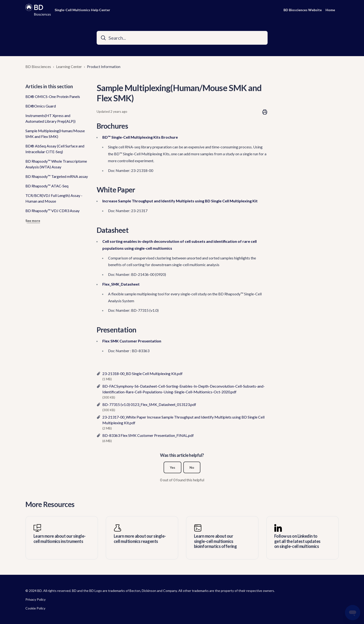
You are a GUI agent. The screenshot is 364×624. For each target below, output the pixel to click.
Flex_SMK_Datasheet (121, 284)
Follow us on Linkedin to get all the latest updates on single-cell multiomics (297, 541)
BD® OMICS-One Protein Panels (53, 96)
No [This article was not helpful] (192, 467)
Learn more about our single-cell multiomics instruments (60, 539)
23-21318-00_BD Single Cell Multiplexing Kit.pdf (142, 373)
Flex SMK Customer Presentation (132, 341)
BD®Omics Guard (41, 106)
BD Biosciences (38, 66)
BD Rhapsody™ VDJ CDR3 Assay (52, 211)
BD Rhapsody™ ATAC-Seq (47, 186)
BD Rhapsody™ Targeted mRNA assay (57, 176)
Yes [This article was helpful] (173, 467)
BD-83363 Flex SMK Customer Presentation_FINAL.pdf (148, 435)
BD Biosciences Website (303, 10)
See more (33, 221)
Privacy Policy (35, 599)
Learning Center (69, 66)
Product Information (104, 66)
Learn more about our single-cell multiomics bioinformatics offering (215, 541)
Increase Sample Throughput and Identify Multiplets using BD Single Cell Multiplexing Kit (180, 201)
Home (330, 10)
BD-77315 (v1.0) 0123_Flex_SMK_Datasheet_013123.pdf (149, 404)
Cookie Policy (35, 608)
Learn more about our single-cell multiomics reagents (140, 539)
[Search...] (182, 38)
